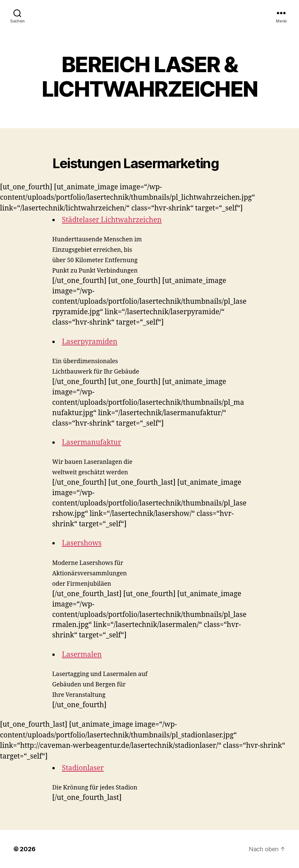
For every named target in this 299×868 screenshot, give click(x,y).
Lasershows (82, 543)
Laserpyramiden (90, 342)
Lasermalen (82, 655)
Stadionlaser (83, 768)
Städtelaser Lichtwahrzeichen (112, 220)
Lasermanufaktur (92, 443)
